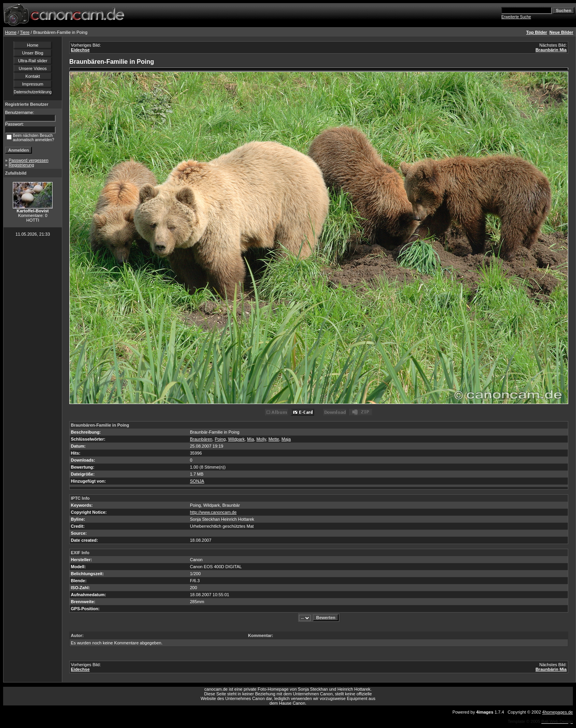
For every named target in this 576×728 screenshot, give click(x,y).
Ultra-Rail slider (32, 61)
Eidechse (80, 50)
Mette (274, 439)
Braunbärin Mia (551, 50)
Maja (286, 439)
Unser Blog (33, 53)
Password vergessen (28, 160)
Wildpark (236, 439)
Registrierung (21, 165)
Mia (251, 439)
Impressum (33, 84)
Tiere (25, 32)
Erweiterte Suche (516, 17)
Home (11, 32)
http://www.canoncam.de (213, 512)
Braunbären (201, 439)
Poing (220, 439)
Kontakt (32, 76)
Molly (261, 439)
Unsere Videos (33, 68)
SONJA (197, 481)
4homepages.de (558, 712)
